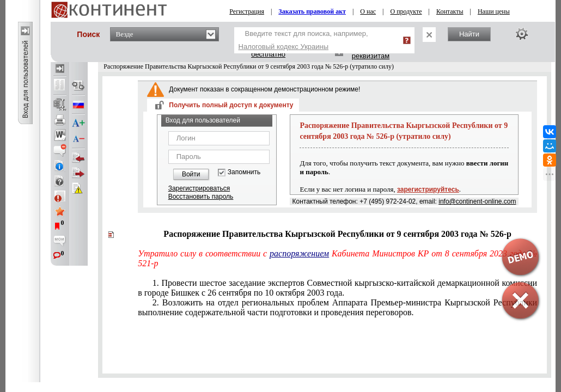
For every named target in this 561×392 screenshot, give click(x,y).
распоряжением (299, 253)
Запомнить (244, 172)
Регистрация (247, 11)
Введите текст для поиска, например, (303, 40)
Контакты (450, 11)
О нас (368, 11)
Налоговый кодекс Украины (284, 47)
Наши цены (494, 11)
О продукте (406, 11)
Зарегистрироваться (199, 188)
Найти (469, 34)
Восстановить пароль (201, 197)
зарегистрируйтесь (428, 189)
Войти (191, 174)
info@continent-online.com (477, 201)
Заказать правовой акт (312, 11)
